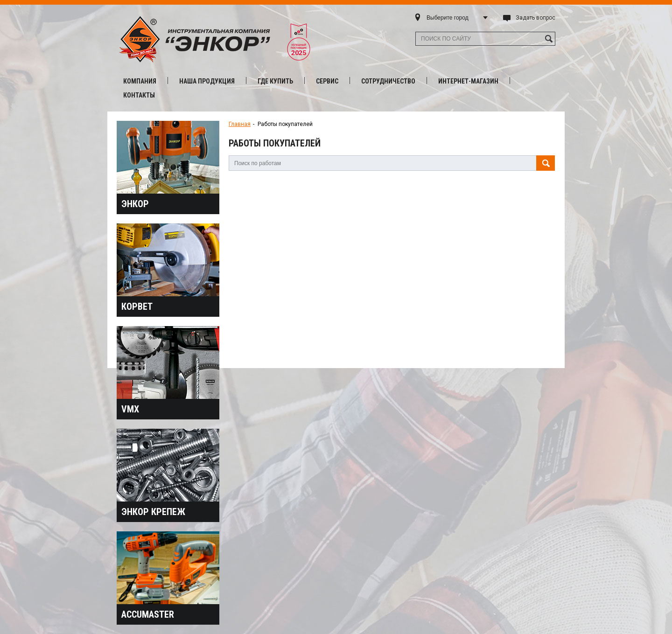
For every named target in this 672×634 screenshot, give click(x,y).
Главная (240, 124)
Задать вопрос (535, 18)
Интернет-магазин (468, 81)
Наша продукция (207, 81)
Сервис (327, 81)
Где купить (275, 81)
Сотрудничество (388, 81)
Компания (140, 81)
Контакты (139, 95)
